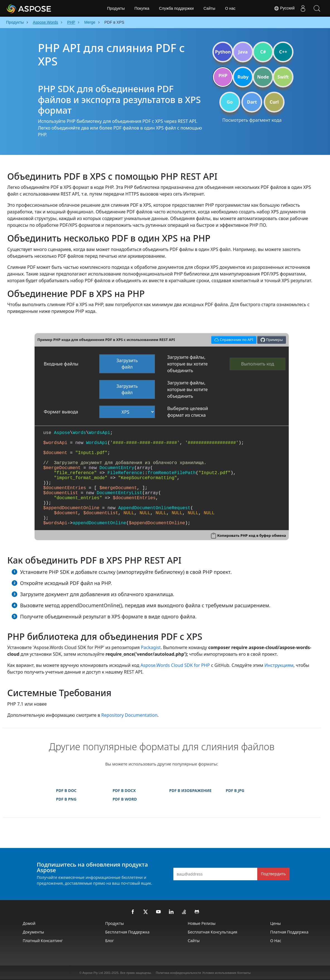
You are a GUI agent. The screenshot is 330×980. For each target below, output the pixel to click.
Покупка (142, 8)
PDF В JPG (235, 790)
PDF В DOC (66, 790)
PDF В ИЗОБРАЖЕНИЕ (190, 790)
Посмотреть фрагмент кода (252, 120)
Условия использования (219, 973)
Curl (274, 102)
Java (243, 52)
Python (223, 52)
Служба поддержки (176, 8)
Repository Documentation (129, 715)
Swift (283, 77)
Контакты (244, 973)
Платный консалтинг (43, 941)
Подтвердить (273, 874)
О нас (230, 8)
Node (263, 77)
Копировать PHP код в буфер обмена (252, 535)
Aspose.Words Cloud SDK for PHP (175, 665)
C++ (283, 52)
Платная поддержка (289, 932)
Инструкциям (279, 665)
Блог (110, 941)
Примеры (272, 340)
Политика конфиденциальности (178, 973)
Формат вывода (61, 412)
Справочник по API (233, 339)
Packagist (151, 647)
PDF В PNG (66, 799)
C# (263, 52)
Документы (34, 932)
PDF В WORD (125, 799)
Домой (29, 923)
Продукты (116, 8)
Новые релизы (202, 923)
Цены (276, 923)
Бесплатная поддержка (128, 932)
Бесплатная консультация (213, 932)
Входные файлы (61, 364)
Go (230, 102)
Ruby (243, 77)
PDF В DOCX (124, 790)
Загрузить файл (127, 364)
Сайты (209, 8)
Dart (252, 102)
